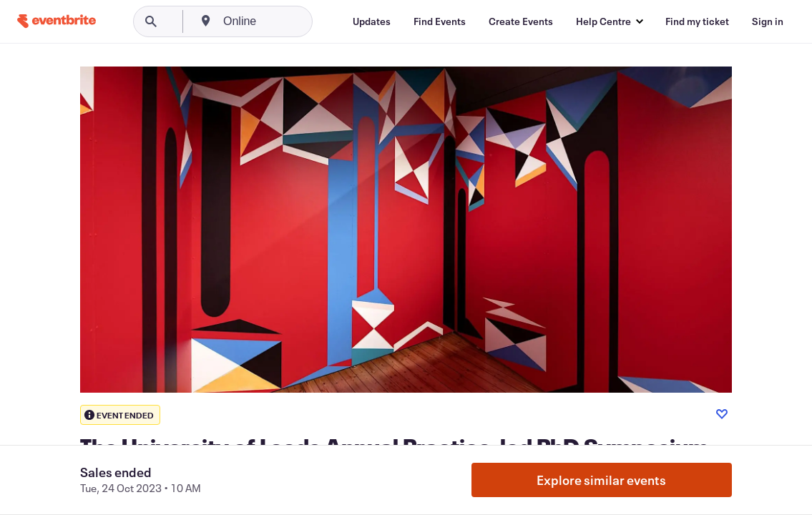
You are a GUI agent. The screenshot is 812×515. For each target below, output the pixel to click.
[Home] (57, 21)
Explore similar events (601, 480)
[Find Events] (440, 21)
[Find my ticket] (697, 21)
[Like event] (722, 414)
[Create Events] (521, 21)
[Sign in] (768, 21)
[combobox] (295, 21)
